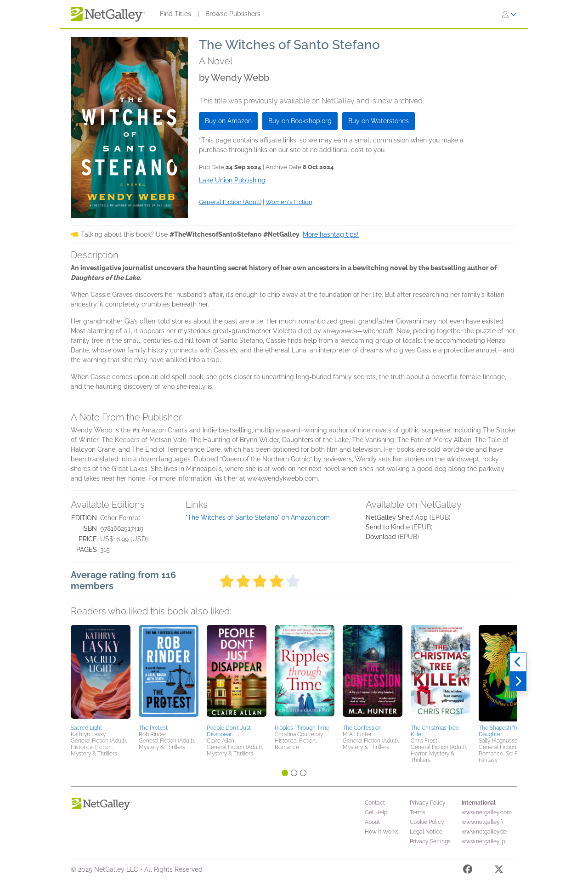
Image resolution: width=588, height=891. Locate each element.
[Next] (518, 681)
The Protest (153, 728)
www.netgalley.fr (483, 822)
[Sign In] (509, 14)
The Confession (362, 728)
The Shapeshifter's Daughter (502, 731)
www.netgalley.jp (483, 841)
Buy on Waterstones (379, 121)
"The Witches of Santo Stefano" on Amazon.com (258, 517)
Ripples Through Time (302, 728)
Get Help (376, 812)
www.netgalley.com (487, 812)
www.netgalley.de (484, 832)
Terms (418, 812)
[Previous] (518, 662)
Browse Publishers (233, 14)
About (372, 822)
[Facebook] (468, 871)
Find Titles (175, 14)
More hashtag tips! (331, 234)
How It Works (382, 832)
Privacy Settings (430, 841)
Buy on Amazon (228, 121)
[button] (101, 673)
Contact (375, 803)
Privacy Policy (428, 803)
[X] (499, 871)
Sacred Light (86, 728)
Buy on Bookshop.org (300, 121)
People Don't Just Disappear (229, 731)
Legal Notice (426, 832)
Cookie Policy (427, 822)
